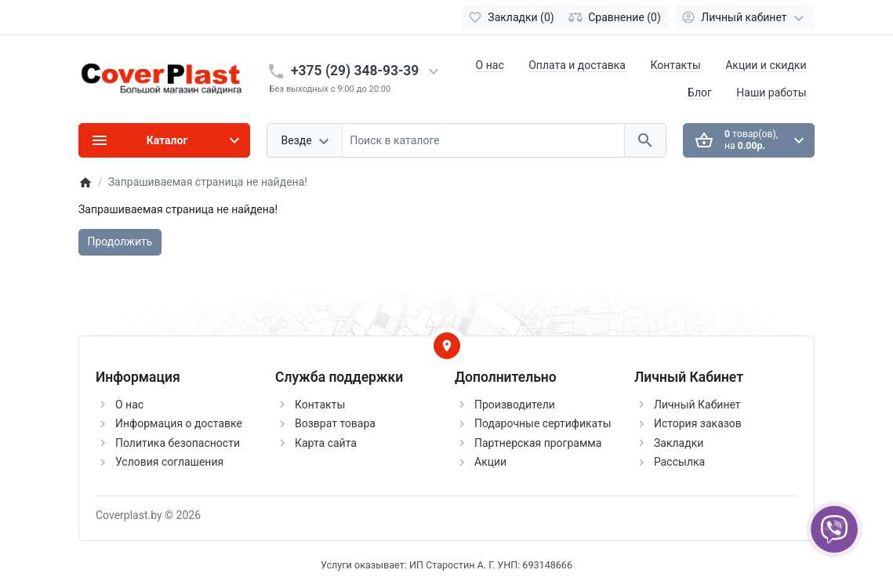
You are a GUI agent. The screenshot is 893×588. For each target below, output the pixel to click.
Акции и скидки (766, 65)
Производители (515, 405)
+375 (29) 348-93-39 (355, 71)
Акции (490, 462)
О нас (490, 65)
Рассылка (679, 462)
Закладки (679, 443)
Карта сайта (326, 443)
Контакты (675, 65)
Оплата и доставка (577, 65)
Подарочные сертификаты (543, 423)
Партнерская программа (538, 443)
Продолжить (120, 241)
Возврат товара (335, 423)
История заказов (698, 423)
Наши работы (771, 93)
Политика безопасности (178, 443)
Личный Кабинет (697, 405)
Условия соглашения (169, 462)
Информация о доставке (179, 423)
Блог (700, 93)
